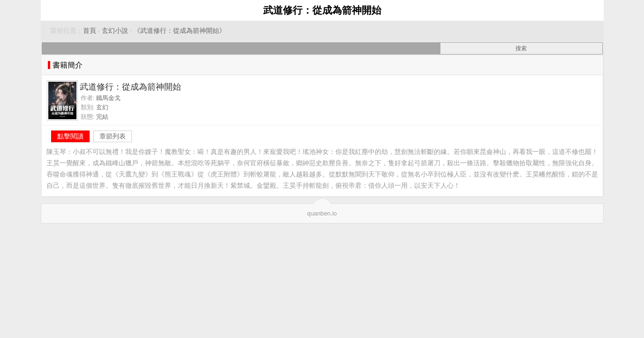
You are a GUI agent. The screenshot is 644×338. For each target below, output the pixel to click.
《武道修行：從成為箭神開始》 (180, 31)
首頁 (90, 31)
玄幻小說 (115, 31)
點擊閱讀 (70, 136)
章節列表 (113, 136)
